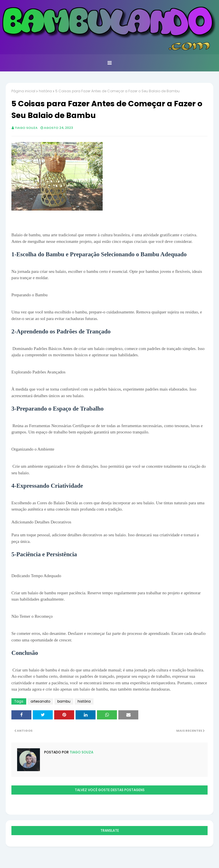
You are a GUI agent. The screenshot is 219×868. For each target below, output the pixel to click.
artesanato (40, 701)
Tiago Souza (26, 128)
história (45, 91)
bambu (64, 701)
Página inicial (23, 91)
